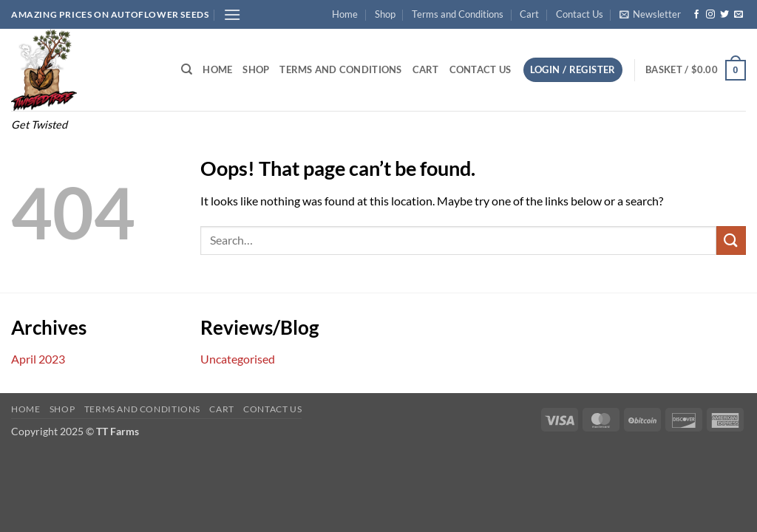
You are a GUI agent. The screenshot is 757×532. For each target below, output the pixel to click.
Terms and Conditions (458, 14)
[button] (232, 14)
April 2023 (38, 359)
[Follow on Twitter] (724, 15)
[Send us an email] (739, 15)
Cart (529, 14)
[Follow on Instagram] (710, 15)
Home (345, 14)
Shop (385, 14)
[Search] (187, 69)
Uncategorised (238, 359)
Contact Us (580, 14)
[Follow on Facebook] (696, 15)
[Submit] (731, 241)
